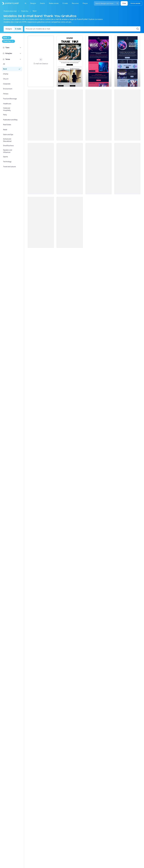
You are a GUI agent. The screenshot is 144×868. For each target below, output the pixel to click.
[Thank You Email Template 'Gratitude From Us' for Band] (41, 169)
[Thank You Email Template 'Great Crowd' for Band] (99, 169)
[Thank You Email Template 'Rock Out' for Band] (70, 169)
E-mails (18, 29)
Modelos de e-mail (10, 11)
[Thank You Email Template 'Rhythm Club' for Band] (99, 115)
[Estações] (20, 53)
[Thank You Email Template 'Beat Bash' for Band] (99, 61)
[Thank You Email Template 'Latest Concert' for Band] (127, 169)
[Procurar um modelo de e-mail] (81, 29)
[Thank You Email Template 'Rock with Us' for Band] (70, 61)
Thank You (25, 11)
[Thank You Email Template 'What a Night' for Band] (70, 222)
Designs (9, 29)
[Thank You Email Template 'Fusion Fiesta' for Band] (127, 61)
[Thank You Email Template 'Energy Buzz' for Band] (41, 222)
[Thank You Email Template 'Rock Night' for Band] (127, 115)
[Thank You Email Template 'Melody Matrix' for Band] (70, 115)
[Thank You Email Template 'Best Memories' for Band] (41, 115)
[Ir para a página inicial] (9, 3)
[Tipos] (20, 48)
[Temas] (20, 59)
